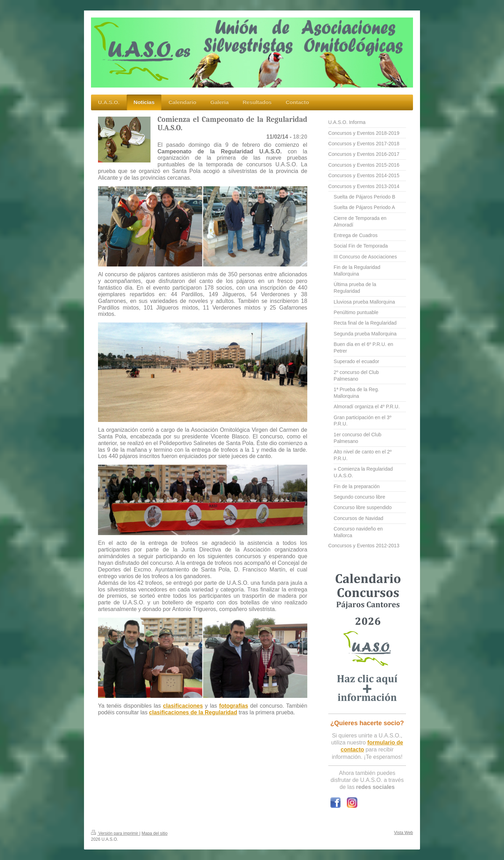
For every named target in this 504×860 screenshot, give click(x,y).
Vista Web (404, 833)
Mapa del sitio (155, 833)
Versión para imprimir (115, 833)
